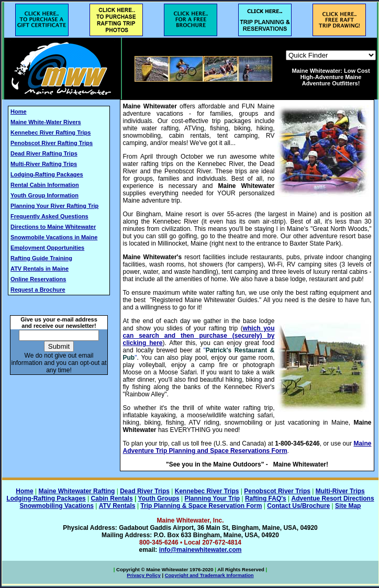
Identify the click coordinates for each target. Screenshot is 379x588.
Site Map (348, 506)
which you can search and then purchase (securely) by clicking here (199, 336)
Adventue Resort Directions (333, 498)
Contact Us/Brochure (298, 506)
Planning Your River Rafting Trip (54, 206)
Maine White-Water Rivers (46, 122)
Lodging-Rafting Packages (47, 174)
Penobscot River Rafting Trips (52, 143)
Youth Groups (159, 498)
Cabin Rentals (112, 498)
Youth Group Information (44, 195)
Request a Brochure (38, 290)
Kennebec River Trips (207, 491)
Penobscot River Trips (277, 491)
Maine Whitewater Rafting (76, 491)
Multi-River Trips (340, 491)
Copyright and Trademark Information (209, 575)
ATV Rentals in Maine (40, 269)
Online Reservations (38, 279)
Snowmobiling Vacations (57, 506)
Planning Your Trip (213, 498)
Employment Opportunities (47, 248)
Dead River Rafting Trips (44, 153)
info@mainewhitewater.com (200, 550)
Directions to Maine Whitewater (53, 227)
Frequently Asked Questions (49, 216)
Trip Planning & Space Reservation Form (201, 506)
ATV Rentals (117, 506)
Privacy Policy (143, 575)
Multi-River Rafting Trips (44, 164)
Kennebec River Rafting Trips (51, 132)
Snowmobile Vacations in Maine (54, 237)
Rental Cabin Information (45, 185)
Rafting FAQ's (266, 498)
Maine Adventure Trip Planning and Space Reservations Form (247, 447)
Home (19, 112)
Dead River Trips (145, 491)
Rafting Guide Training (41, 258)
